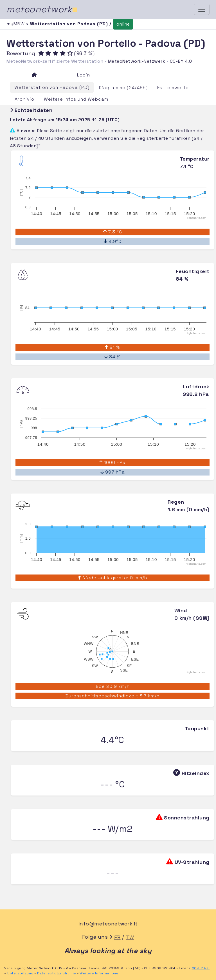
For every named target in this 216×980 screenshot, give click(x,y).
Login (84, 75)
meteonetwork (42, 9)
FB (117, 937)
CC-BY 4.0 (181, 61)
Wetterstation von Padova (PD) (52, 87)
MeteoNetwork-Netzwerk (137, 61)
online (123, 24)
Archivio (24, 99)
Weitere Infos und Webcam (76, 99)
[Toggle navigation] (202, 9)
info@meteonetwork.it (108, 924)
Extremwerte (173, 88)
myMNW (16, 24)
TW (130, 937)
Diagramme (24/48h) (123, 88)
